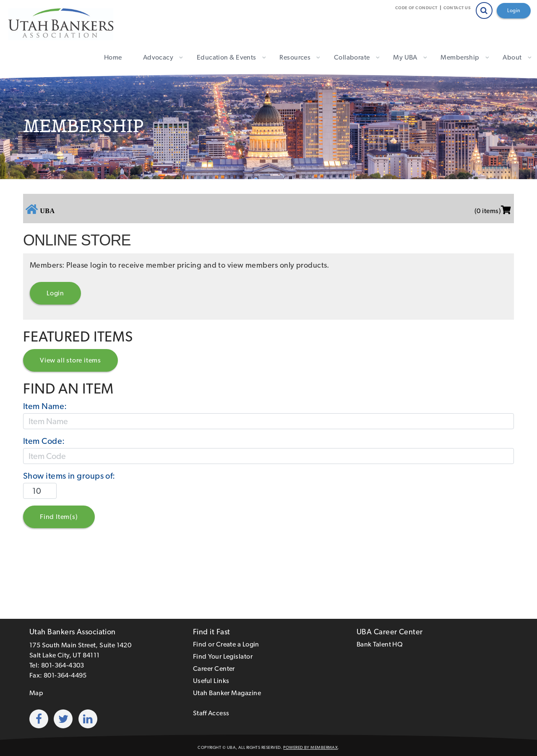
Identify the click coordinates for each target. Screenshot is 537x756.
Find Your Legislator (223, 656)
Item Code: (44, 441)
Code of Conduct (416, 8)
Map (36, 693)
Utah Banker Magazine (227, 693)
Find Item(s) (59, 517)
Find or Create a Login (226, 644)
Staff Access (211, 713)
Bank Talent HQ (380, 644)
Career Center (214, 669)
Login (514, 10)
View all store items (70, 360)
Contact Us (457, 8)
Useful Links (211, 681)
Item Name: (45, 406)
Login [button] (55, 293)
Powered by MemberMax (310, 747)
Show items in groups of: (69, 476)
